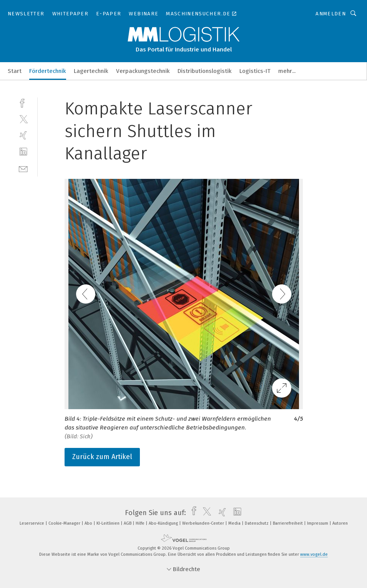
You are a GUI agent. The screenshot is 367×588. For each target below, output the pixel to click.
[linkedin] (23, 152)
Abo (89, 523)
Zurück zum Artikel (102, 457)
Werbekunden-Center (204, 523)
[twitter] (23, 119)
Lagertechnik (91, 71)
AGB (128, 523)
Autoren (340, 523)
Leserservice (32, 523)
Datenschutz (257, 523)
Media (235, 523)
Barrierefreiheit (288, 523)
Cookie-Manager (65, 523)
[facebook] (23, 102)
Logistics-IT (255, 71)
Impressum (318, 523)
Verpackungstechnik (143, 71)
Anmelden (331, 14)
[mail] (23, 168)
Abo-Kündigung (164, 523)
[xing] (23, 135)
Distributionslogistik (205, 71)
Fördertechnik (48, 71)
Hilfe (141, 523)
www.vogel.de (314, 554)
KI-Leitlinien (109, 523)
